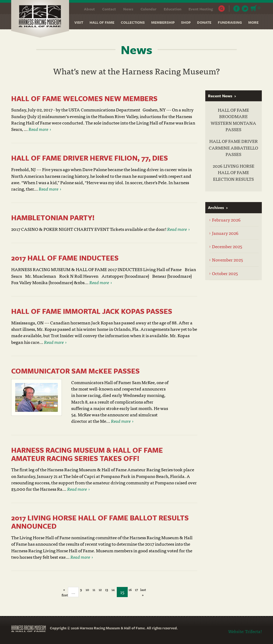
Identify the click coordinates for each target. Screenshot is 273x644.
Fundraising (230, 22)
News (128, 9)
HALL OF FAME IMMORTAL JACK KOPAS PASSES (92, 311)
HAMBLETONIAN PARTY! (53, 218)
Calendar (148, 9)
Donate (204, 22)
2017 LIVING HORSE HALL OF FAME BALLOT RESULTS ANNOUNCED (100, 522)
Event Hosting (201, 9)
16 (130, 590)
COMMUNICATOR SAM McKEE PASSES (75, 371)
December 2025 (227, 246)
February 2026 (226, 220)
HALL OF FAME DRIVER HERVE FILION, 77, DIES (90, 158)
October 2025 (225, 273)
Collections (133, 22)
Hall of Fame (102, 22)
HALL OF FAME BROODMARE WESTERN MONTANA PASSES (233, 120)
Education (172, 9)
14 (113, 590)
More (253, 22)
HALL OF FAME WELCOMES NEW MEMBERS (84, 98)
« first (64, 590)
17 (136, 590)
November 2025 (227, 259)
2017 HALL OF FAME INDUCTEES (65, 258)
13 (107, 590)
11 (94, 590)
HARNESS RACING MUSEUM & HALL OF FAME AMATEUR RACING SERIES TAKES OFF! (87, 454)
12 (100, 590)
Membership (163, 22)
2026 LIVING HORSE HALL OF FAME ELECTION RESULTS (234, 172)
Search (222, 9)
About (89, 9)
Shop (186, 22)
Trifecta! (253, 631)
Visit (79, 22)
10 (87, 590)
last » (143, 590)
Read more (38, 129)
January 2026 (225, 233)
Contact (109, 9)
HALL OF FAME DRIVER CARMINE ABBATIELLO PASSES (233, 148)
